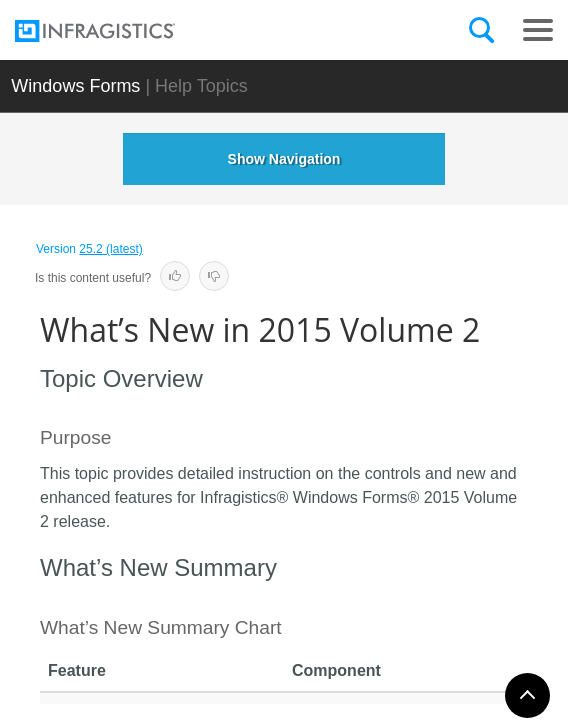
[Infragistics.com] (115, 31)
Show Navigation (284, 159)
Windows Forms (75, 86)
